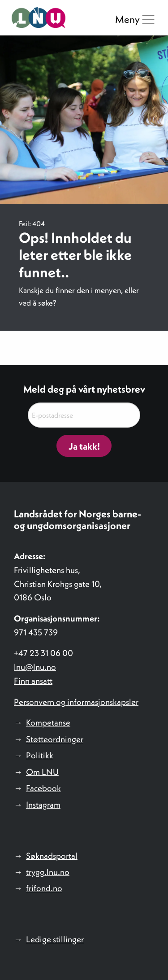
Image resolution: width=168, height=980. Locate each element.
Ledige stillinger (55, 939)
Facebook (43, 788)
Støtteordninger (55, 739)
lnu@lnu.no (35, 667)
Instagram (43, 805)
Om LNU (42, 772)
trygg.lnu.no (48, 872)
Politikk (40, 755)
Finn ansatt (33, 681)
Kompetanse (48, 722)
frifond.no (44, 888)
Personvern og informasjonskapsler (76, 702)
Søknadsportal (52, 856)
